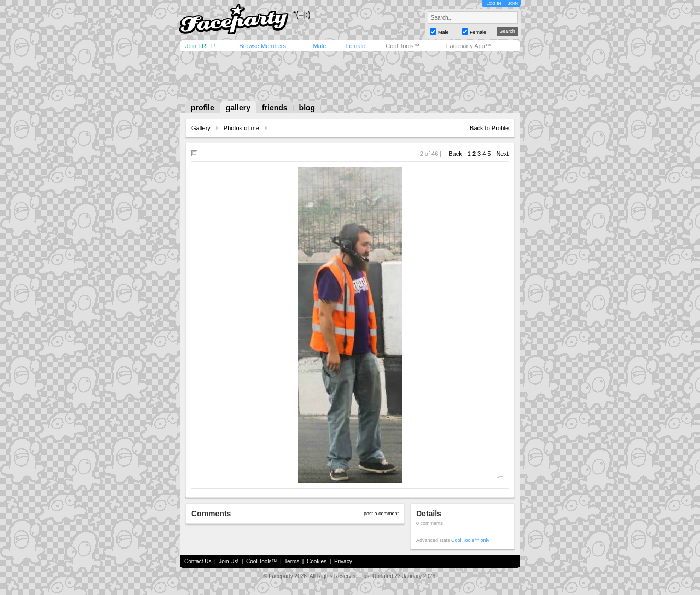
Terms (292, 561)
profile (203, 108)
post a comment (381, 514)
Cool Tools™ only (470, 540)
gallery (238, 108)
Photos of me (241, 128)
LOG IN (494, 4)
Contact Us (198, 561)
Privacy (343, 561)
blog (307, 108)
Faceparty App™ (469, 46)
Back (455, 154)
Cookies (317, 561)
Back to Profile (489, 128)
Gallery (201, 128)
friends (275, 108)
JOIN (513, 4)
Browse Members (262, 46)
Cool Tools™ (402, 46)
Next (502, 154)
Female (355, 46)
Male (319, 46)
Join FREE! (201, 46)
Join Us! (229, 561)
